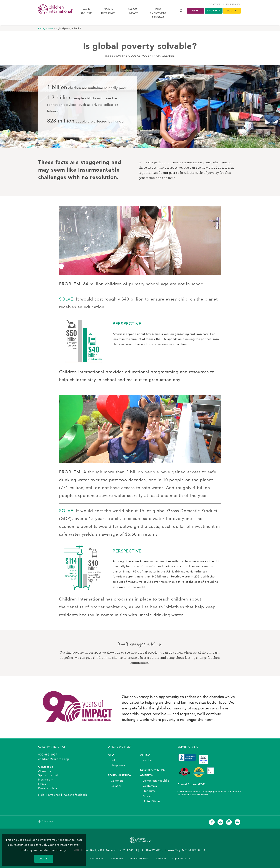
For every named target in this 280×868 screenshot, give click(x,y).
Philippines (116, 766)
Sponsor (214, 11)
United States (150, 802)
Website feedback (75, 795)
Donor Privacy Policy (139, 859)
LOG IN (232, 11)
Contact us (216, 5)
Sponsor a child (49, 776)
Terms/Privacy (116, 859)
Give (196, 11)
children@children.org (54, 759)
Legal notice (161, 859)
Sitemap (47, 822)
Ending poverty (46, 29)
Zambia (146, 761)
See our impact (133, 11)
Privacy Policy (48, 789)
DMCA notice (97, 859)
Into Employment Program (158, 13)
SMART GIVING (188, 747)
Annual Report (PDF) (192, 785)
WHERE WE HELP (120, 747)
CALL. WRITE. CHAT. (52, 747)
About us (44, 772)
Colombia (116, 781)
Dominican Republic (154, 781)
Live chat (54, 795)
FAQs (42, 784)
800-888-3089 (48, 755)
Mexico (146, 797)
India (112, 761)
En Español (234, 5)
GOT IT (44, 859)
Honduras (148, 791)
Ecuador (115, 786)
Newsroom (46, 780)
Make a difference (108, 11)
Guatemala (148, 786)
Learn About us (86, 11)
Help (41, 795)
